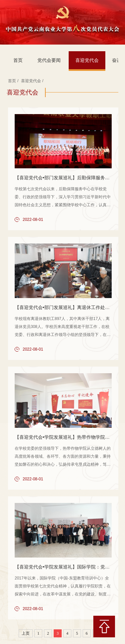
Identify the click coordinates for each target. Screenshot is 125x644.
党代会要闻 (49, 60)
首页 (18, 60)
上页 (26, 633)
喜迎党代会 (87, 60)
